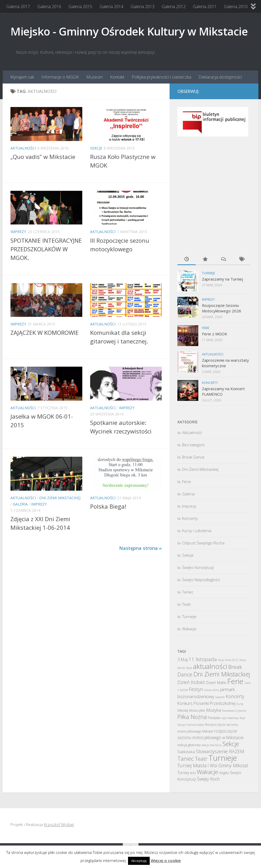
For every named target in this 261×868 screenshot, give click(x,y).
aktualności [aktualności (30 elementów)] (210, 666)
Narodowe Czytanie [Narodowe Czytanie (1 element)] (234, 711)
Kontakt (117, 77)
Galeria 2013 (143, 7)
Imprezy (18, 232)
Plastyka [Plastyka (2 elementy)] (214, 718)
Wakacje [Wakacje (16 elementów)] (207, 772)
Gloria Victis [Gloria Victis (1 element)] (212, 690)
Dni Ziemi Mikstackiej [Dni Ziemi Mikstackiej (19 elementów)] (222, 674)
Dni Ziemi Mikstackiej (60, 498)
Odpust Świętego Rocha (203, 543)
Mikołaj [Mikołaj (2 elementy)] (183, 710)
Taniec (188, 592)
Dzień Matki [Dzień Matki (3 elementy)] (216, 682)
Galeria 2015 (80, 7)
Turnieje (208, 273)
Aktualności (23, 148)
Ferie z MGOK (215, 334)
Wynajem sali (22, 77)
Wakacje (189, 629)
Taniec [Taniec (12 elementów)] (186, 759)
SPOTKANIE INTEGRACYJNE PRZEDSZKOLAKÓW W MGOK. (46, 249)
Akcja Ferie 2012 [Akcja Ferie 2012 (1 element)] (228, 660)
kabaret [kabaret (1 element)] (220, 697)
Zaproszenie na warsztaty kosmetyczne (225, 363)
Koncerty (210, 383)
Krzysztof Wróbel (59, 824)
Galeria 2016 (49, 7)
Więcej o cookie (166, 860)
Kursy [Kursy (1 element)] (240, 704)
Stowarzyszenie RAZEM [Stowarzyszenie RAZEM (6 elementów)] (220, 751)
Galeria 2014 (111, 7)
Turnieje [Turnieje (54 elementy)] (223, 758)
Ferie (206, 328)
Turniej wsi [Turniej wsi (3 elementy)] (187, 772)
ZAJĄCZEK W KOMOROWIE (45, 332)
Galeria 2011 (205, 7)
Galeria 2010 (236, 7)
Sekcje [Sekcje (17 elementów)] (231, 744)
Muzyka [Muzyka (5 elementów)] (214, 710)
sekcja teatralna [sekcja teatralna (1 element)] (212, 745)
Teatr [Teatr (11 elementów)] (201, 759)
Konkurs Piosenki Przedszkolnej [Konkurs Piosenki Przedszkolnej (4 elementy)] (206, 703)
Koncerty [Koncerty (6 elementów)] (235, 696)
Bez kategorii (193, 445)
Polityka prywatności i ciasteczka (161, 77)
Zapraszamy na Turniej (222, 279)
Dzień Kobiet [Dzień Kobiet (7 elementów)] (191, 682)
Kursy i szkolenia (197, 531)
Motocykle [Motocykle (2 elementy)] (197, 710)
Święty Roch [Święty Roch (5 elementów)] (208, 779)
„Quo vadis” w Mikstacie (43, 157)
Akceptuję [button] (139, 861)
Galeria (20, 504)
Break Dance (193, 457)
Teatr (187, 604)
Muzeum (94, 77)
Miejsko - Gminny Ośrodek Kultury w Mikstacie (129, 31)
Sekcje (96, 148)
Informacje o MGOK (60, 77)
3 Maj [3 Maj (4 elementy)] (182, 659)
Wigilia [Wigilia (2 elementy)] (224, 773)
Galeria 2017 (18, 7)
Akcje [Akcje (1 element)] (189, 668)
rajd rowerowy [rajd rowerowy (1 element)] (230, 718)
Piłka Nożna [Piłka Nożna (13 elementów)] (192, 717)
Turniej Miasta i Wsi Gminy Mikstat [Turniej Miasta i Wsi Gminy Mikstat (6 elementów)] (213, 765)
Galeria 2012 (174, 7)
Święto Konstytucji (198, 567)
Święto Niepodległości (201, 580)
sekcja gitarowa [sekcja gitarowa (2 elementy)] (189, 745)
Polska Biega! (108, 506)
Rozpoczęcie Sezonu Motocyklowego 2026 (222, 308)
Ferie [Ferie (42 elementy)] (235, 681)
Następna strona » (140, 548)
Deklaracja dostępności (220, 77)
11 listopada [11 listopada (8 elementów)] (203, 659)
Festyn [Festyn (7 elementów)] (196, 689)
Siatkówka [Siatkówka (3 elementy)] (186, 752)
